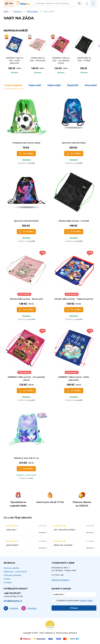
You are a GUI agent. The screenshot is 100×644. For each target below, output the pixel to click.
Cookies (7, 579)
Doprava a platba (11, 568)
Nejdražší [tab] (73, 85)
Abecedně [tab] (91, 85)
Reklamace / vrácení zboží (15, 571)
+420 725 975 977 (12, 593)
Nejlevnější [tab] (54, 85)
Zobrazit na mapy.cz (61, 580)
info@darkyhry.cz (13, 601)
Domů (6, 11)
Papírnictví (18, 11)
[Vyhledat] (80, 3)
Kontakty (8, 582)
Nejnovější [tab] (35, 85)
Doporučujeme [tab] (13, 85)
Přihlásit (74, 608)
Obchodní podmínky (12, 575)
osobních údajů (86, 600)
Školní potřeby (32, 11)
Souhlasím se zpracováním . (75, 600)
